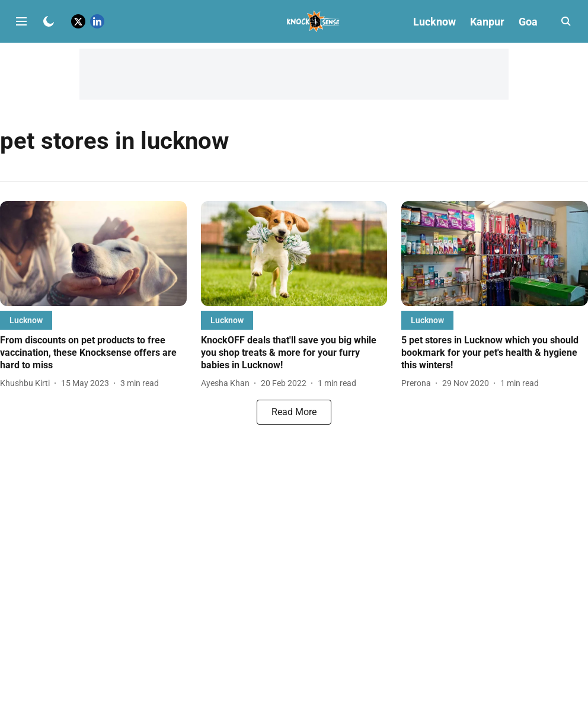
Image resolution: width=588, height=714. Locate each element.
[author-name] (27, 383)
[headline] (93, 353)
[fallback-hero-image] (93, 254)
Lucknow (434, 22)
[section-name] (26, 320)
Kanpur (487, 22)
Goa (528, 22)
